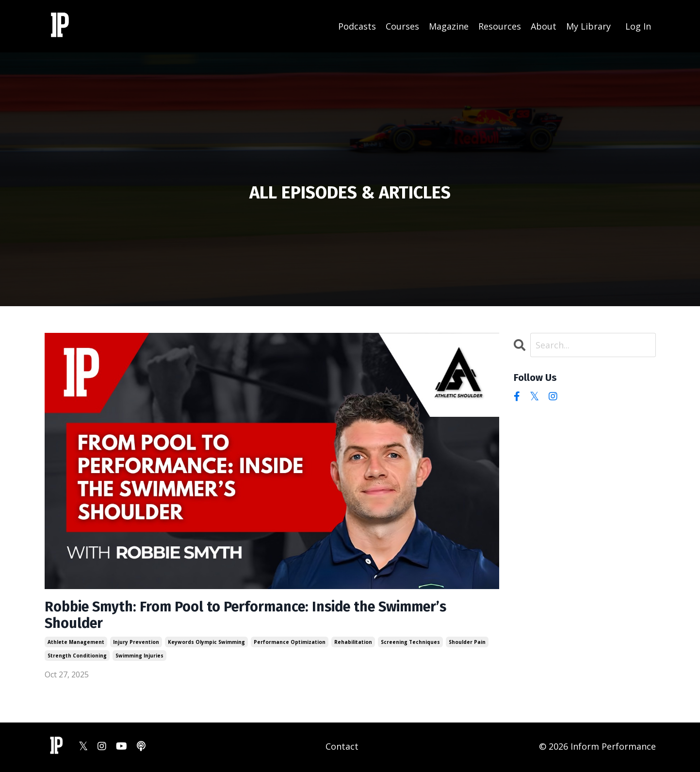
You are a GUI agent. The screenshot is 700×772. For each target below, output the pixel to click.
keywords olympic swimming (206, 644)
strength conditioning (77, 657)
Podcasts (357, 26)
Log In (638, 26)
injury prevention (136, 644)
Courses (402, 26)
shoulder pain (467, 644)
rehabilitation (353, 644)
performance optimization (290, 644)
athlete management (76, 644)
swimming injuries (139, 657)
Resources (500, 26)
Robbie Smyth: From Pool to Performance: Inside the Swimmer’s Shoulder (256, 616)
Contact (342, 748)
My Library (588, 26)
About (544, 26)
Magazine (449, 26)
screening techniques (410, 644)
